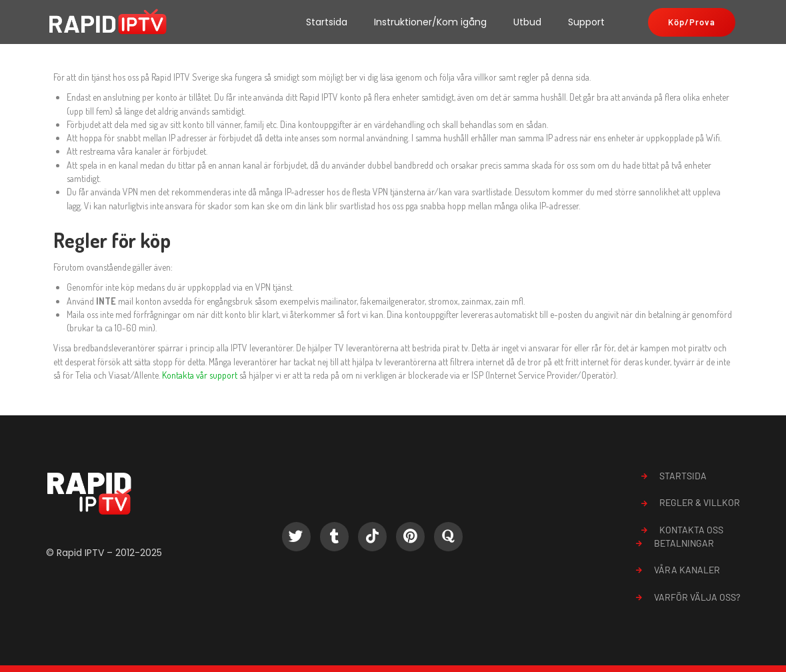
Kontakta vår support (200, 375)
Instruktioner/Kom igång (430, 22)
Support (586, 22)
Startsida (327, 22)
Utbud (527, 22)
